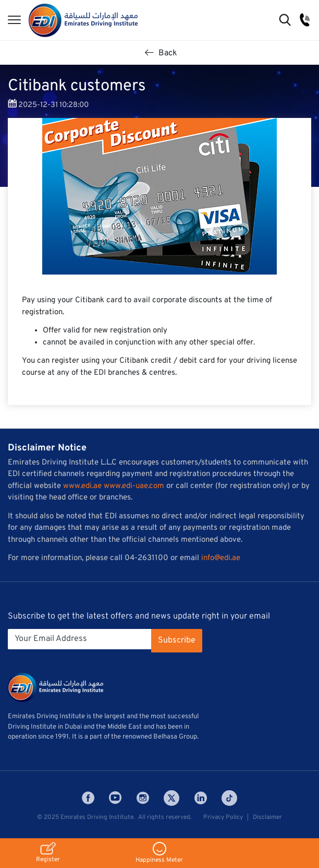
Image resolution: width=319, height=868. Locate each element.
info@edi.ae (221, 558)
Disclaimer (267, 817)
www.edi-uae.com (134, 486)
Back (161, 53)
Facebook (88, 798)
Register (48, 853)
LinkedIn (201, 798)
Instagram (143, 798)
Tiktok (229, 798)
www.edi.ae (82, 486)
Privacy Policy (223, 817)
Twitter (171, 798)
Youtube (115, 798)
